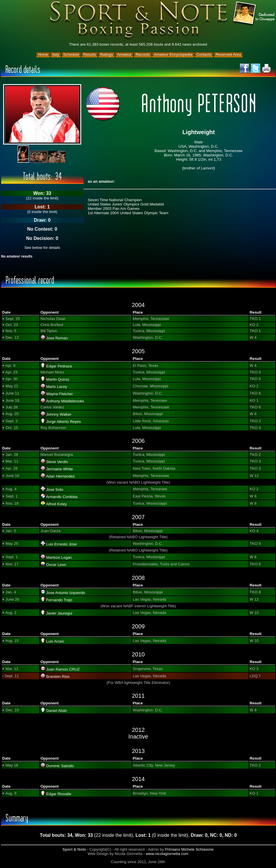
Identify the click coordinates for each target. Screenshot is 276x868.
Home (43, 54)
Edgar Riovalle (59, 794)
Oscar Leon (56, 565)
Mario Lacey (57, 387)
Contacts (204, 54)
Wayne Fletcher (60, 394)
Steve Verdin (57, 462)
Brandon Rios (58, 677)
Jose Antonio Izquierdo (66, 593)
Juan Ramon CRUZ (63, 669)
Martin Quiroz (58, 379)
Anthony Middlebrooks (65, 401)
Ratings (106, 54)
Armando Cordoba (62, 497)
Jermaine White (60, 469)
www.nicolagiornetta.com (167, 854)
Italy (55, 54)
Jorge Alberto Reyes (64, 422)
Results (90, 54)
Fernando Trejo (59, 600)
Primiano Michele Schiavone (189, 849)
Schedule (71, 54)
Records (143, 54)
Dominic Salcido (60, 766)
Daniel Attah (57, 711)
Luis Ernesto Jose (62, 544)
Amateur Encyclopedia (173, 54)
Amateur (124, 54)
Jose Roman (57, 338)
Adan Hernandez (60, 476)
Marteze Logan (59, 557)
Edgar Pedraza (59, 366)
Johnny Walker (59, 414)
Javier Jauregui (59, 613)
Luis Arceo (55, 641)
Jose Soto (55, 489)
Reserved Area (228, 54)
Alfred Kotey (57, 504)
